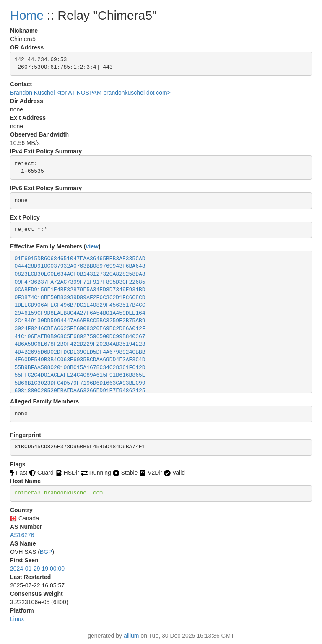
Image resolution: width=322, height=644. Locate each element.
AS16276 (22, 535)
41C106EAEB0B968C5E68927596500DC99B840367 (80, 337)
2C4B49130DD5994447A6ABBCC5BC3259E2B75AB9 (80, 321)
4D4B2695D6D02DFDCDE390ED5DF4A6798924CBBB (80, 352)
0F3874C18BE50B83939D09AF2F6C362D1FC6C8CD (80, 298)
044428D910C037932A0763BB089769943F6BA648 (80, 266)
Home (27, 15)
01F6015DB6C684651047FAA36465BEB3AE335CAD (80, 259)
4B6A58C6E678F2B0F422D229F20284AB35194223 (80, 344)
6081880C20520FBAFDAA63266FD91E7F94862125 (80, 391)
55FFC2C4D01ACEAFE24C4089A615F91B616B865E (80, 375)
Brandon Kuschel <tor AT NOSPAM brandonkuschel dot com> (90, 93)
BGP (46, 552)
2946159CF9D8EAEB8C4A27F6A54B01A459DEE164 (80, 313)
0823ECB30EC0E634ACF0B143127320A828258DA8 (80, 274)
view (92, 246)
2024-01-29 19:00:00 (37, 569)
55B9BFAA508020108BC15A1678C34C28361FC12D (80, 368)
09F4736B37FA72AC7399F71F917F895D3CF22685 (80, 282)
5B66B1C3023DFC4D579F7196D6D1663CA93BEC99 (80, 383)
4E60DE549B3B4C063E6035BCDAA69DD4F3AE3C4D (80, 360)
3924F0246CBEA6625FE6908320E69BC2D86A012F (80, 329)
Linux (17, 619)
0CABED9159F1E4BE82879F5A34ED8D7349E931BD (80, 290)
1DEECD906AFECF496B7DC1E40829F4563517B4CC (80, 305)
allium (131, 636)
